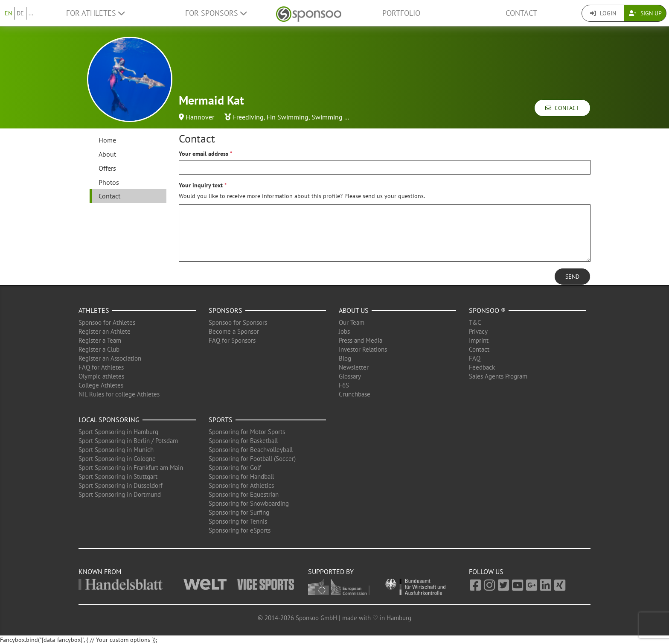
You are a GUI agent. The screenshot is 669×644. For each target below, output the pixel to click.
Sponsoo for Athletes (107, 322)
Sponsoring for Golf (235, 468)
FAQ (475, 358)
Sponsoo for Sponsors (238, 322)
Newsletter (354, 367)
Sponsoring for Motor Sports (247, 432)
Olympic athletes (101, 376)
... (31, 13)
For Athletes (95, 13)
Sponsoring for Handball (241, 476)
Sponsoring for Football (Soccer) (252, 459)
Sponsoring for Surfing (239, 512)
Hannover (200, 117)
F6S (344, 385)
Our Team (352, 322)
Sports (221, 420)
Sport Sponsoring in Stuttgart (118, 476)
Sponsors (225, 310)
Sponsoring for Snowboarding (249, 503)
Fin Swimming (288, 117)
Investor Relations (363, 349)
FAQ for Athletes (101, 367)
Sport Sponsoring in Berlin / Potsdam (128, 441)
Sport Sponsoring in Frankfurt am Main (131, 468)
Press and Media (361, 340)
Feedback (482, 367)
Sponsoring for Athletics (241, 485)
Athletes (94, 310)
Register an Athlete (105, 331)
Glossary (350, 376)
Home (107, 140)
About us (354, 310)
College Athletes (101, 385)
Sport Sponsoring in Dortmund (120, 494)
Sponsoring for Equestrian (244, 494)
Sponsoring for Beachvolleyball (251, 450)
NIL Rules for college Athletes (119, 394)
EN (8, 13)
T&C (475, 322)
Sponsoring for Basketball (243, 441)
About (107, 154)
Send (572, 277)
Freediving (248, 117)
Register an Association (110, 358)
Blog (345, 358)
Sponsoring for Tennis (238, 521)
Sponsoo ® (487, 310)
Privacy (478, 331)
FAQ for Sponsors (232, 340)
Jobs (344, 331)
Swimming (327, 117)
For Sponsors (216, 13)
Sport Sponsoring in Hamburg (118, 432)
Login (603, 13)
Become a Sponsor (234, 331)
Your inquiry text (201, 185)
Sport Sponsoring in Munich (116, 450)
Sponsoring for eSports (240, 530)
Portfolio (401, 13)
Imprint (479, 340)
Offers (107, 168)
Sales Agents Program (498, 376)
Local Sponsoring (109, 420)
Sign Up (645, 13)
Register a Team (100, 340)
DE (20, 13)
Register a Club (99, 349)
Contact (521, 13)
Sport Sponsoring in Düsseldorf (121, 485)
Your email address (204, 154)
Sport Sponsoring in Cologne (117, 459)
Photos (109, 182)
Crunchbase (355, 394)
